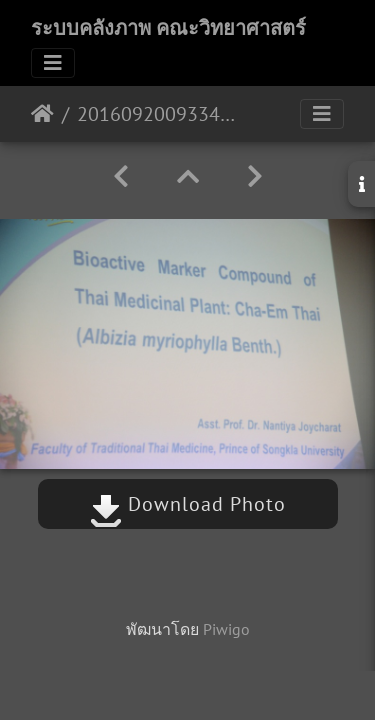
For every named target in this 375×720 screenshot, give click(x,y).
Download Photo (188, 504)
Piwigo (226, 629)
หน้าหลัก (42, 114)
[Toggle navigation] (53, 63)
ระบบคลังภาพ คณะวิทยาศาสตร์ (168, 28)
